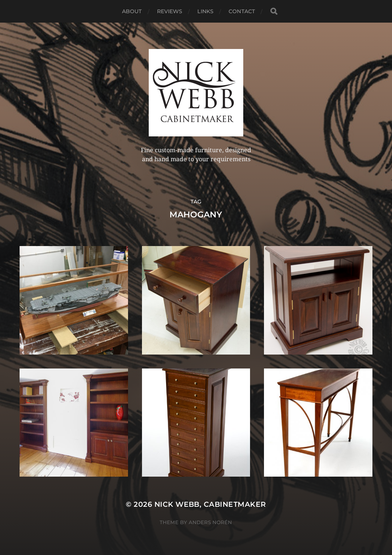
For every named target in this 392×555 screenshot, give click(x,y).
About (132, 11)
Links (205, 11)
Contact (242, 11)
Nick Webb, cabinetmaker (210, 504)
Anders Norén (210, 522)
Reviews (170, 11)
